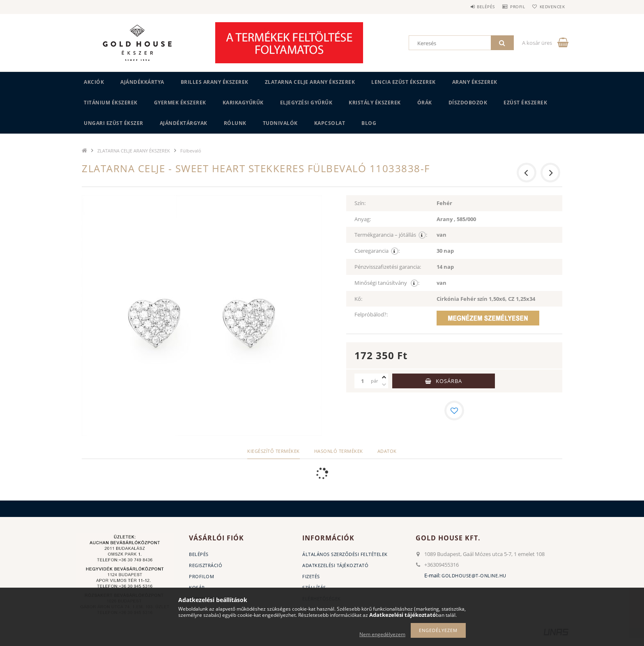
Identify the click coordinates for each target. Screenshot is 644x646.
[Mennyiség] (363, 381)
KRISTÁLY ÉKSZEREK (375, 103)
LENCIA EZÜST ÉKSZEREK (404, 82)
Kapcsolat (330, 123)
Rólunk (235, 123)
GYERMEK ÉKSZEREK (180, 103)
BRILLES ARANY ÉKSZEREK (215, 82)
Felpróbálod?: (371, 314)
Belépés (474, 7)
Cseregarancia (377, 251)
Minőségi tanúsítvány (387, 283)
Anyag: (363, 219)
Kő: (358, 299)
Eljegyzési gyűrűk (306, 103)
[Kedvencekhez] (454, 411)
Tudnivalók (280, 123)
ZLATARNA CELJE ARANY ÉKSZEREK (310, 82)
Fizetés (311, 576)
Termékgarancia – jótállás (391, 235)
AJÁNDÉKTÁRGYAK (184, 123)
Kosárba (449, 381)
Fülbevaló (191, 151)
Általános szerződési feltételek (345, 554)
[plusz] (384, 377)
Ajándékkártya (142, 82)
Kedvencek (550, 7)
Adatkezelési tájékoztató (335, 565)
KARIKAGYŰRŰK (243, 103)
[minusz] (384, 385)
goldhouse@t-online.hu (474, 576)
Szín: (360, 203)
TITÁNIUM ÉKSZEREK (111, 103)
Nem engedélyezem (382, 634)
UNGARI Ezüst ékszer (114, 123)
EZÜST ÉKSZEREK (525, 103)
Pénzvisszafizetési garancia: (388, 267)
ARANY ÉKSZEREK (475, 82)
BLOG (369, 123)
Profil (510, 7)
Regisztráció (206, 565)
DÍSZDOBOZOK (468, 103)
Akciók (94, 82)
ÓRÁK (425, 103)
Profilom (201, 576)
